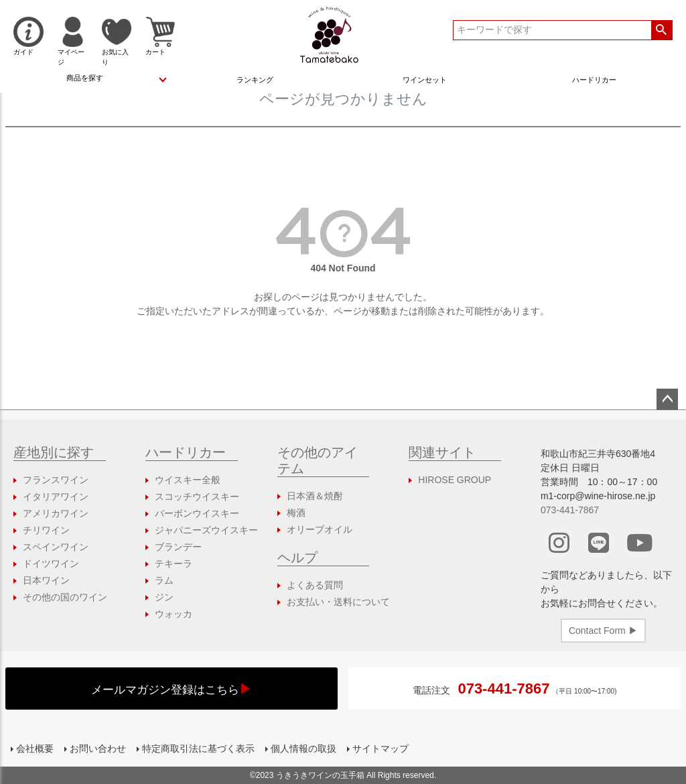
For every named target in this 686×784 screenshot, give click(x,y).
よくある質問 (315, 585)
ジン (164, 597)
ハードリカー (594, 80)
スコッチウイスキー (197, 497)
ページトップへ (667, 399)
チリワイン (46, 530)
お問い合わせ (98, 748)
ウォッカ (174, 614)
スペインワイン (56, 547)
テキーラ (174, 564)
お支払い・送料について (338, 602)
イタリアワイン (56, 497)
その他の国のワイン (65, 597)
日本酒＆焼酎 (315, 496)
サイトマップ (381, 748)
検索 (662, 30)
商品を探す (85, 78)
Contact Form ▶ (603, 631)
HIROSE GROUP (455, 480)
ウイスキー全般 (188, 480)
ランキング (255, 80)
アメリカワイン (56, 513)
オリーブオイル (320, 529)
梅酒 (296, 513)
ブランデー (178, 547)
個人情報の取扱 (303, 748)
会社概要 (35, 748)
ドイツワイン (51, 564)
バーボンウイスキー (197, 513)
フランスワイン (56, 480)
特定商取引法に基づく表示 (198, 748)
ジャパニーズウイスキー (206, 530)
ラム (164, 580)
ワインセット (425, 80)
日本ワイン (46, 580)
